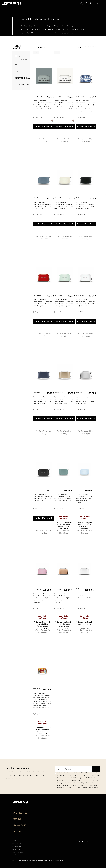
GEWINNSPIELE (18, 852)
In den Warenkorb (44, 126)
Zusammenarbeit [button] (21, 85)
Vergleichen (39, 117)
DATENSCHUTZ (17, 847)
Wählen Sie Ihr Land (86, 841)
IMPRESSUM (16, 849)
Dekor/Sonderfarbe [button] (21, 78)
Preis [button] (17, 65)
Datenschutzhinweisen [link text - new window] (90, 788)
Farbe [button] (17, 71)
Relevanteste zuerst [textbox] (92, 47)
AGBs (14, 841)
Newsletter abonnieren (17, 768)
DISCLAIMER (17, 844)
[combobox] (92, 47)
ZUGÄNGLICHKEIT (18, 855)
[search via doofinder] (81, 3)
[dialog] (52, 121)
